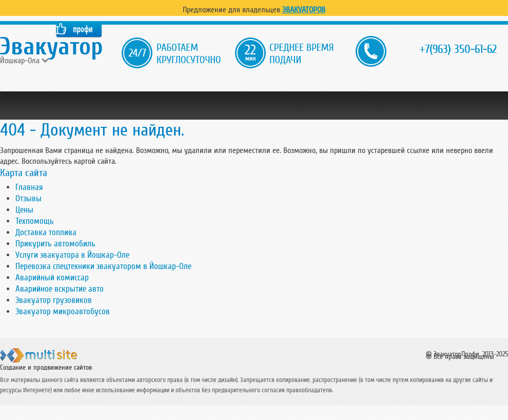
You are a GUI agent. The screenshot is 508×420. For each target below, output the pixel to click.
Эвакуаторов (304, 10)
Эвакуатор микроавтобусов (63, 311)
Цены (24, 210)
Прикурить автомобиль (55, 244)
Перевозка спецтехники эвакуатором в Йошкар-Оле (103, 266)
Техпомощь (35, 221)
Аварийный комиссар (52, 278)
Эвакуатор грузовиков (54, 300)
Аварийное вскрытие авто (60, 289)
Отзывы (28, 198)
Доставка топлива (46, 232)
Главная (29, 187)
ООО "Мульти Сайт (56, 358)
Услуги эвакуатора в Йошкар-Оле (72, 255)
